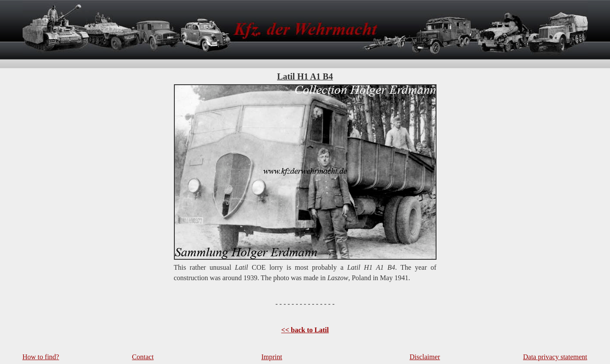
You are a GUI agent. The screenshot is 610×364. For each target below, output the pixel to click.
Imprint (272, 357)
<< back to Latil (305, 330)
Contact (143, 357)
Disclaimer (425, 357)
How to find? (41, 357)
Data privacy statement (555, 357)
